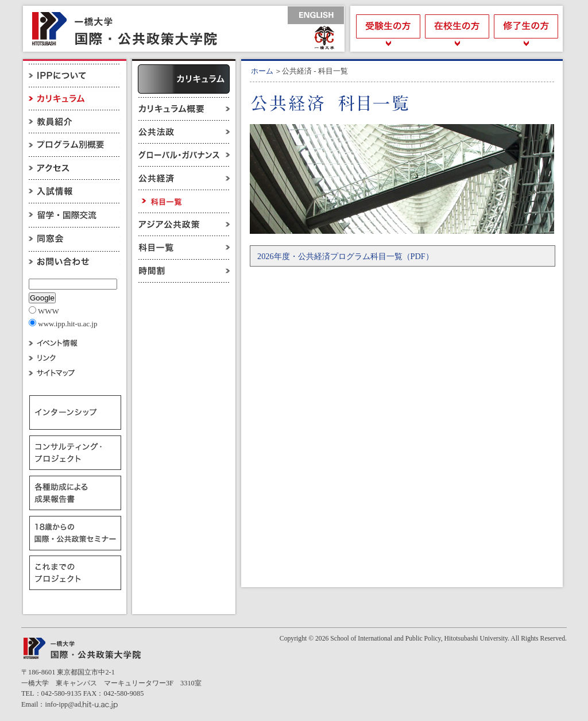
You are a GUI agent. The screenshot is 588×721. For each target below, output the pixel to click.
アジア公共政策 (184, 225)
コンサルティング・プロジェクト (75, 453)
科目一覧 (184, 248)
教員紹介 (75, 122)
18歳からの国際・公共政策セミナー (75, 533)
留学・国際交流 (75, 214)
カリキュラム (75, 99)
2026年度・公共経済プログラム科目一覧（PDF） (345, 256)
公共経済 (184, 178)
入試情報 (75, 191)
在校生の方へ (457, 29)
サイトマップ (75, 373)
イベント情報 (75, 342)
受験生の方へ (386, 29)
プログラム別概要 (75, 145)
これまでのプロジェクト (75, 573)
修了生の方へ (527, 29)
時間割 (184, 271)
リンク (75, 358)
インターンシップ (75, 412)
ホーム (262, 71)
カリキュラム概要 (184, 109)
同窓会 (75, 237)
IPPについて (75, 76)
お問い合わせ (75, 261)
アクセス (75, 168)
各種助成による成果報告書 (75, 493)
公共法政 (184, 132)
